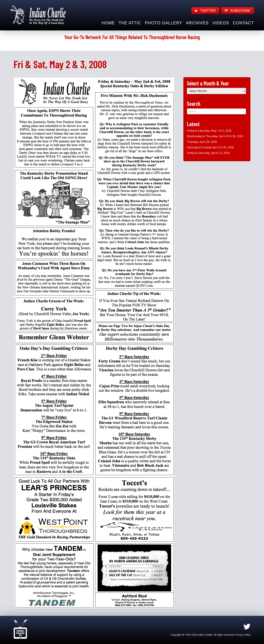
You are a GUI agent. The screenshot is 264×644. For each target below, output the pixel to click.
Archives (197, 23)
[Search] (216, 111)
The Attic (130, 23)
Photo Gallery (164, 23)
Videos (221, 23)
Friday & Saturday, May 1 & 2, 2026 (209, 131)
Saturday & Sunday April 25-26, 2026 (210, 147)
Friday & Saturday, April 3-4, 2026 (208, 153)
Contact (243, 23)
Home (108, 23)
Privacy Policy (243, 635)
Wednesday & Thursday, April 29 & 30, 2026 (215, 136)
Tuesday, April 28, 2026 (202, 142)
